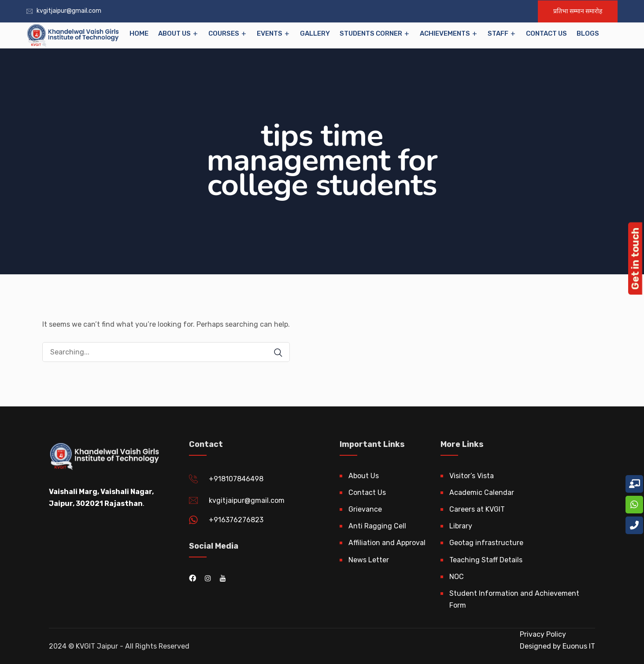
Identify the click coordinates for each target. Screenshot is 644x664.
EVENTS (270, 33)
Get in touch (635, 258)
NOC (457, 577)
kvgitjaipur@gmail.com (69, 11)
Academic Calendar (482, 492)
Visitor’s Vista (472, 476)
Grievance (365, 509)
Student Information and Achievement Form (514, 599)
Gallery (315, 33)
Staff (498, 33)
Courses (224, 33)
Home (139, 33)
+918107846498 (236, 479)
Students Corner (371, 33)
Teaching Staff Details (486, 560)
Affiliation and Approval (387, 543)
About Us (174, 33)
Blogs (588, 33)
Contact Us (546, 33)
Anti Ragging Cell (377, 526)
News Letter (369, 560)
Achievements (445, 33)
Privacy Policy (543, 634)
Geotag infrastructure (486, 543)
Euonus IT (578, 646)
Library (461, 526)
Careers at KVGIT (477, 509)
